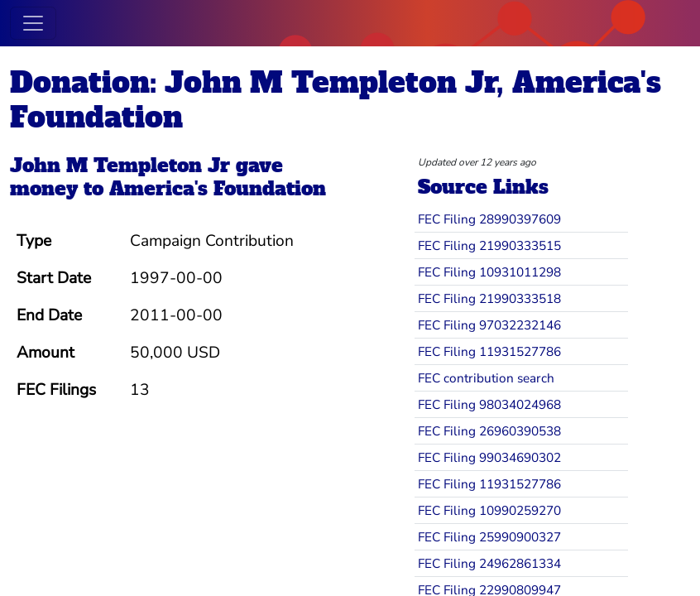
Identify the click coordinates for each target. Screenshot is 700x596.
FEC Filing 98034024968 (489, 404)
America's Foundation (218, 189)
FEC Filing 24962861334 (489, 563)
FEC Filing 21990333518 (489, 298)
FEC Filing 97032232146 (489, 325)
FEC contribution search (486, 378)
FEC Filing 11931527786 (489, 351)
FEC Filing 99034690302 (489, 457)
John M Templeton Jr (120, 166)
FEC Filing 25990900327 (489, 537)
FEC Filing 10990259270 (489, 510)
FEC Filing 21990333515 (489, 245)
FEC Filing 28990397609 (489, 219)
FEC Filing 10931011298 (489, 272)
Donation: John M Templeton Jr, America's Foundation (336, 100)
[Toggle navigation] (33, 23)
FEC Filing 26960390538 (489, 431)
